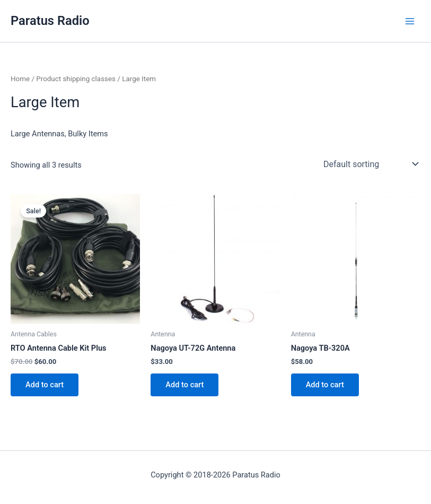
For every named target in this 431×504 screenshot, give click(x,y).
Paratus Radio (50, 21)
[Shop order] (370, 164)
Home (20, 79)
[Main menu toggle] (410, 21)
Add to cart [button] (45, 385)
